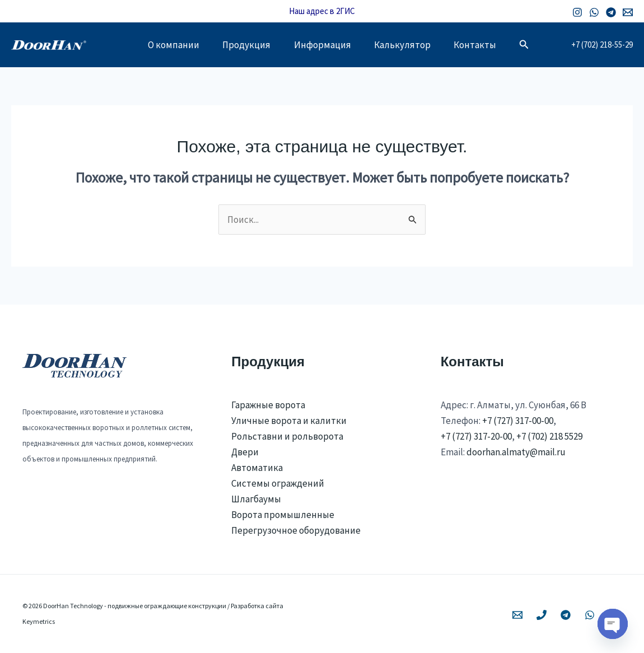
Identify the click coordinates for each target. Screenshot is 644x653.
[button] (534, 45)
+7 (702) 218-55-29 (602, 45)
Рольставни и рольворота (287, 436)
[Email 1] (628, 12)
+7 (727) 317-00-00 (518, 421)
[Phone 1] (542, 615)
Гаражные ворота (268, 405)
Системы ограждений (278, 483)
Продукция (243, 45)
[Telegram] (611, 12)
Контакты (483, 45)
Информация (323, 45)
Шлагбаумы (256, 499)
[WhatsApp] (594, 12)
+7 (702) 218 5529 (549, 436)
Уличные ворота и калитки (289, 421)
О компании (166, 45)
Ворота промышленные (283, 515)
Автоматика (257, 468)
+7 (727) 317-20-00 (476, 436)
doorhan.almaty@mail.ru (516, 452)
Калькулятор (406, 45)
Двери (245, 452)
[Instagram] (577, 12)
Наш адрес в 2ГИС (322, 11)
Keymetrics (39, 621)
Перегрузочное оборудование (296, 530)
